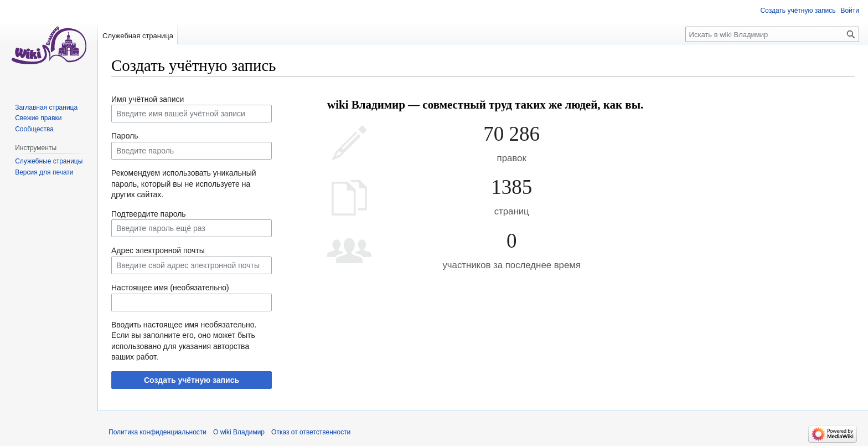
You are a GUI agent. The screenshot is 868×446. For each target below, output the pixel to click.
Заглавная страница (46, 107)
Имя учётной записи (148, 99)
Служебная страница (138, 36)
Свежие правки (38, 118)
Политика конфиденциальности (157, 432)
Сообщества (34, 129)
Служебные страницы (49, 161)
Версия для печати (44, 172)
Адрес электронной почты (158, 250)
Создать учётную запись (192, 380)
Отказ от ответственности (311, 432)
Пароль (125, 136)
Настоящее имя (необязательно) (170, 288)
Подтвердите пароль (149, 214)
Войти (850, 11)
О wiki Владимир (239, 432)
